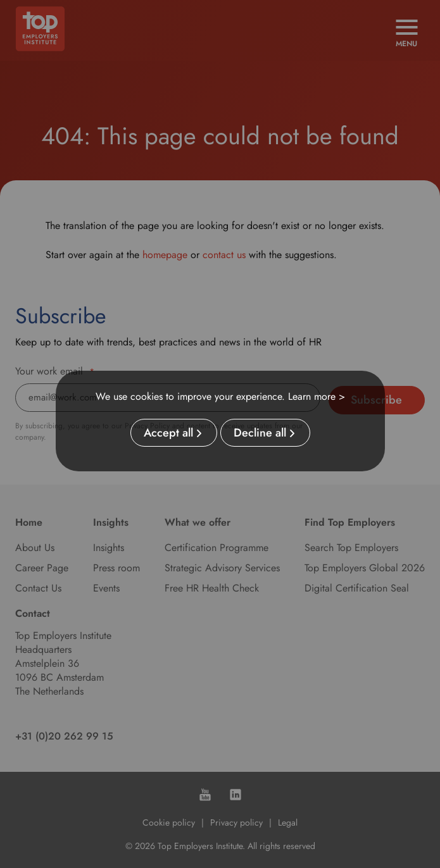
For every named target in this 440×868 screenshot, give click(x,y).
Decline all (260, 433)
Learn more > (317, 396)
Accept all (168, 433)
